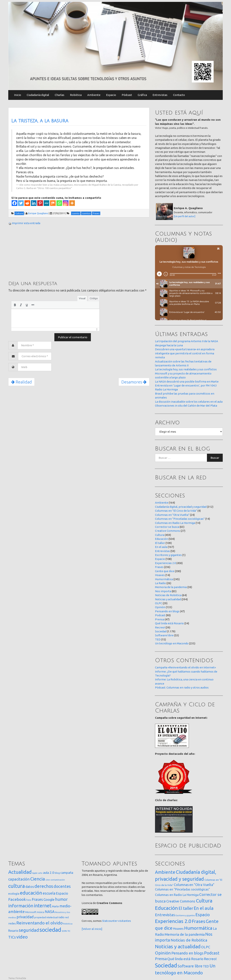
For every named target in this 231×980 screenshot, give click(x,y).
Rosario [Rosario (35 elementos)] (13, 931)
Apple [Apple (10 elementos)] (35, 873)
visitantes (125, 921)
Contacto (179, 95)
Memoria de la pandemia (171, 587)
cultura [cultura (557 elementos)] (17, 886)
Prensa (160, 619)
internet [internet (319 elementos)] (43, 906)
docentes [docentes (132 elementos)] (62, 886)
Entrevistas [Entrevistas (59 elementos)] (165, 915)
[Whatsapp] (59, 203)
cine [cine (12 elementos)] (48, 880)
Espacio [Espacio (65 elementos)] (62, 893)
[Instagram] (66, 203)
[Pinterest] (40, 203)
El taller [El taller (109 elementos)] (186, 908)
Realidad (21, 382)
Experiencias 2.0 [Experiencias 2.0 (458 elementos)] (173, 921)
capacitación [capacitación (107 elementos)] (19, 879)
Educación (161, 539)
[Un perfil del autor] (185, 216)
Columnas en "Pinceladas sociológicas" (180, 519)
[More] (72, 203)
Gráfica (142, 95)
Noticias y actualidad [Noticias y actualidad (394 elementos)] (178, 946)
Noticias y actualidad (168, 599)
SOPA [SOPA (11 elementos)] (64, 931)
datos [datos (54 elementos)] (30, 887)
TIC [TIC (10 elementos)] (69, 931)
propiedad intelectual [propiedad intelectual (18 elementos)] (46, 917)
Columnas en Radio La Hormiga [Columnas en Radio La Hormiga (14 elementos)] (177, 895)
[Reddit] (27, 203)
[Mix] (53, 203)
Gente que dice (165, 571)
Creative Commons (168, 531)
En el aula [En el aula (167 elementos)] (204, 908)
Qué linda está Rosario (169, 623)
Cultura (160, 535)
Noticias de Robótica (168, 595)
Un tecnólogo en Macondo (172, 643)
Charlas (60, 95)
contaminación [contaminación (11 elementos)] (58, 880)
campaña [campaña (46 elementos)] (67, 873)
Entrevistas (160, 95)
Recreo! (160, 627)
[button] (15, 305)
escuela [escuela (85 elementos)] (49, 893)
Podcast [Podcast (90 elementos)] (212, 953)
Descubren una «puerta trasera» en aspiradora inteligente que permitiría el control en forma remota (185, 353)
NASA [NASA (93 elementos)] (50, 912)
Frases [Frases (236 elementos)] (199, 921)
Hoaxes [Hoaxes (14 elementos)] (178, 929)
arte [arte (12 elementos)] (40, 873)
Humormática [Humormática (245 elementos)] (198, 928)
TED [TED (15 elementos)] (206, 966)
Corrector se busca (167, 527)
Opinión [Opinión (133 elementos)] (163, 953)
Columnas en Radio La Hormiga (175, 523)
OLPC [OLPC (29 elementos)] (206, 947)
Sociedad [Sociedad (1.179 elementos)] (166, 965)
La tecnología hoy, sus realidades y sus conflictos (186, 369)
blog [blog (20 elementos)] (57, 873)
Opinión (160, 607)
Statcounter (110, 921)
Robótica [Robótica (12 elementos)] (68, 924)
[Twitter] (21, 203)
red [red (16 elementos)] (67, 917)
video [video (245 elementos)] (22, 937)
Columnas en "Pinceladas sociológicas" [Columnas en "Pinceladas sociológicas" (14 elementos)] (182, 889)
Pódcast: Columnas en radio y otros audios (182, 687)
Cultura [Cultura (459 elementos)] (204, 901)
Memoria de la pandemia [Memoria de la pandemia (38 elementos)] (185, 934)
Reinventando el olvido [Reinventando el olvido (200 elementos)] (40, 923)
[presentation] (15, 305)
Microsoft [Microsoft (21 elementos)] (31, 912)
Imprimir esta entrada (26, 223)
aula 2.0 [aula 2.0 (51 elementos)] (49, 873)
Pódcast (127, 95)
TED (158, 639)
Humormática (164, 579)
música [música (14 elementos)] (41, 912)
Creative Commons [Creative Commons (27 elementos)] (181, 901)
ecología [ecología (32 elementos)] (14, 894)
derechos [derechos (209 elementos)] (44, 886)
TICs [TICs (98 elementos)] (12, 937)
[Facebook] (14, 203)
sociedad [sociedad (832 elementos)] (50, 930)
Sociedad (161, 631)
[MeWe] (46, 203)
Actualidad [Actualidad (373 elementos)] (20, 872)
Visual (82, 298)
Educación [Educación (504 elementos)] (166, 908)
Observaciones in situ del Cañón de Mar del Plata (186, 406)
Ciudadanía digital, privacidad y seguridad (181, 507)
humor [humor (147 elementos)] (61, 899)
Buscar (215, 458)
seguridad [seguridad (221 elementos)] (29, 930)
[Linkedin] (34, 203)
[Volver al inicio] (92, 929)
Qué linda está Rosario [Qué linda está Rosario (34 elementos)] (185, 959)
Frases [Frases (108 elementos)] (37, 899)
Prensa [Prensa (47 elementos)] (161, 959)
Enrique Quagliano (38, 213)
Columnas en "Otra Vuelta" (172, 515)
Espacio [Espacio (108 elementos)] (203, 915)
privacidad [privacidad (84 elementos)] (25, 917)
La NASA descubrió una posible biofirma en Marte (187, 382)
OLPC (159, 603)
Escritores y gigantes (168, 555)
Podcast (160, 615)
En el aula (161, 547)
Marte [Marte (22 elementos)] (55, 906)
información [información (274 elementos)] (21, 906)
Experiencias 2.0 (165, 563)
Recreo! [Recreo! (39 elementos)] (210, 959)
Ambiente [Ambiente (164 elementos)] (165, 872)
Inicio (18, 95)
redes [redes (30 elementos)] (12, 923)
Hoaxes (160, 575)
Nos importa (163, 591)
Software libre (164, 635)
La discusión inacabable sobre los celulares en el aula (189, 402)
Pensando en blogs (167, 611)
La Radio (160, 583)
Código (94, 298)
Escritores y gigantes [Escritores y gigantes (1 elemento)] (185, 915)
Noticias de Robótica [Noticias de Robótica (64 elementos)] (189, 940)
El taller (160, 543)
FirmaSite (21, 978)
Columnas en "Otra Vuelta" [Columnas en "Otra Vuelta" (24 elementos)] (194, 885)
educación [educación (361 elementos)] (31, 893)
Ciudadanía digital (38, 95)
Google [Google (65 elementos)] (49, 899)
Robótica (76, 95)
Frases (159, 567)
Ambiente (94, 95)
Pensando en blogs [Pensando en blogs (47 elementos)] (187, 953)
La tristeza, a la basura (40, 121)
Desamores (134, 382)
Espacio (111, 95)
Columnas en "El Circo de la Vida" (176, 511)
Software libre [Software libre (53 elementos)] (190, 966)
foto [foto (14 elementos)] (29, 900)
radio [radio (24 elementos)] (61, 917)
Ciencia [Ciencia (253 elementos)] (38, 879)
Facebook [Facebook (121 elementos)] (17, 899)
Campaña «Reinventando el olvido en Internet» (185, 667)
